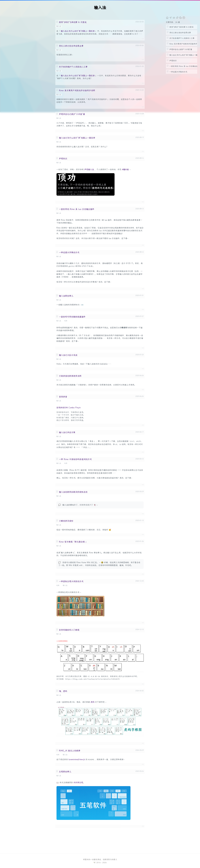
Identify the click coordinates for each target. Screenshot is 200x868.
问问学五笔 (78, 783)
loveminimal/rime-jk (77, 759)
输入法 (59, 26)
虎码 (92, 702)
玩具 (66, 321)
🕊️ (95, 863)
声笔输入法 (89, 169)
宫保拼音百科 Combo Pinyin (68, 408)
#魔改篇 (125, 169)
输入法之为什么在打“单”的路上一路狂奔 (78, 31)
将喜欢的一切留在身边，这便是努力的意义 (100, 859)
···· (143, 39)
